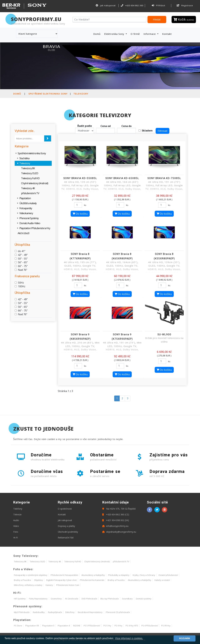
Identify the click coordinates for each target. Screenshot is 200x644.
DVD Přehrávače (89, 599)
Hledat (157, 19)
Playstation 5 (48, 626)
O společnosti (65, 509)
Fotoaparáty (26, 208)
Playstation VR (32, 626)
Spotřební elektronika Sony (48, 94)
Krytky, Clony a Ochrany (144, 575)
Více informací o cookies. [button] (129, 638)
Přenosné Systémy (29, 218)
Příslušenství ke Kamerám (92, 580)
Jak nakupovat (106, 5)
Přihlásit (158, 5)
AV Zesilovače (72, 599)
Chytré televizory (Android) (35, 183)
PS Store (18, 626)
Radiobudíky (39, 612)
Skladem (147, 131)
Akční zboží (23, 233)
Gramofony (56, 599)
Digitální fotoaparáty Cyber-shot (61, 580)
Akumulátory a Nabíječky (93, 575)
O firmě (135, 34)
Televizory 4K (28, 188)
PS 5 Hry (107, 626)
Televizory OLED (30, 173)
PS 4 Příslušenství (150, 626)
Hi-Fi (16, 538)
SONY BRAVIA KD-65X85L (122, 178)
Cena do (126, 126)
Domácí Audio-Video (30, 223)
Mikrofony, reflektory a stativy (28, 585)
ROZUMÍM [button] (185, 638)
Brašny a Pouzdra (22, 580)
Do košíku (80, 214)
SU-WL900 (164, 334)
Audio (16, 520)
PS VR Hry (166, 626)
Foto (16, 532)
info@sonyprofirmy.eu (115, 526)
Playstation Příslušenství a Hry (35, 228)
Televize (17, 514)
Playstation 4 (64, 626)
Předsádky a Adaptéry (119, 575)
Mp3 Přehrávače (22, 612)
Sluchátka (24, 158)
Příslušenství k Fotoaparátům (64, 575)
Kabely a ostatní (162, 580)
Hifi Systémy (20, 599)
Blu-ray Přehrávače (110, 599)
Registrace (185, 5)
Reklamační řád (66, 538)
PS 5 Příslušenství (92, 626)
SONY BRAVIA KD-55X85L (80, 178)
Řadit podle (85, 126)
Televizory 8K (28, 168)
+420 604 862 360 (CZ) (116, 514)
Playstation (25, 198)
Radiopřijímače (55, 612)
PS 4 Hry (118, 626)
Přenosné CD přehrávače (118, 612)
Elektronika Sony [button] (115, 34)
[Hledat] (109, 19)
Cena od (106, 126)
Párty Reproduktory (38, 599)
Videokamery (26, 213)
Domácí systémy (144, 599)
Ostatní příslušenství (168, 575)
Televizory (81, 94)
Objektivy (39, 580)
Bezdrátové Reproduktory (90, 612)
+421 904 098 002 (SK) (116, 520)
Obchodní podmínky (68, 532)
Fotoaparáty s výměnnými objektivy (31, 575)
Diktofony (70, 612)
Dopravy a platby (66, 526)
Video (16, 526)
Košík (184, 19)
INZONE (77, 626)
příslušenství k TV (30, 193)
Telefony (18, 509)
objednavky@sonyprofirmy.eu (119, 532)
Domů (97, 34)
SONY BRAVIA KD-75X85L (164, 178)
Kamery (49, 585)
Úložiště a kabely (28, 203)
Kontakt (167, 34)
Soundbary (127, 599)
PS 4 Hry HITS (132, 626)
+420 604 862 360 (132, 5)
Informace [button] (150, 34)
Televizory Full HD (30, 178)
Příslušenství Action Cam (68, 585)
